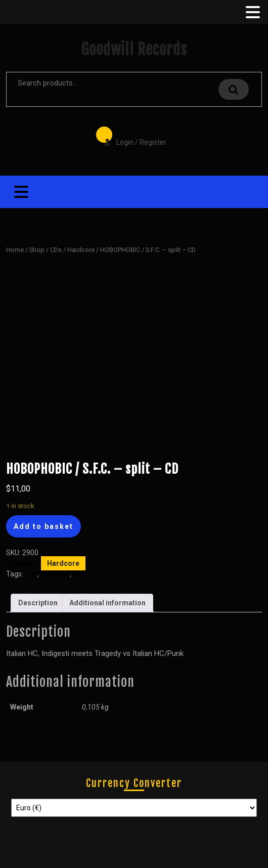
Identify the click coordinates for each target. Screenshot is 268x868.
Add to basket (43, 526)
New (80, 574)
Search (234, 89)
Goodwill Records (134, 49)
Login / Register (130, 135)
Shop (37, 250)
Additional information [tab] (107, 603)
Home (15, 250)
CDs (56, 250)
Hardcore (81, 250)
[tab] (252, 12)
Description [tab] (38, 603)
